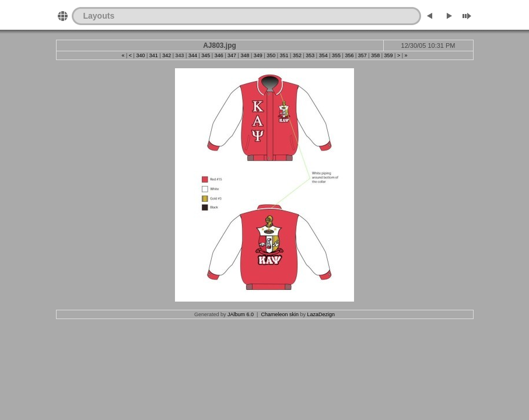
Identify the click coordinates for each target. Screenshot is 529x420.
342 (167, 55)
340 (140, 55)
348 (245, 55)
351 (284, 55)
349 (258, 55)
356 (349, 55)
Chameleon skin (280, 314)
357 (362, 55)
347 (232, 55)
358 (375, 55)
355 (336, 55)
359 (389, 55)
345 (206, 55)
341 (154, 55)
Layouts (99, 16)
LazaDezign (321, 314)
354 (323, 55)
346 (219, 55)
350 (271, 55)
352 (297, 55)
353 (310, 55)
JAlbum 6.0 (241, 314)
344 (193, 55)
